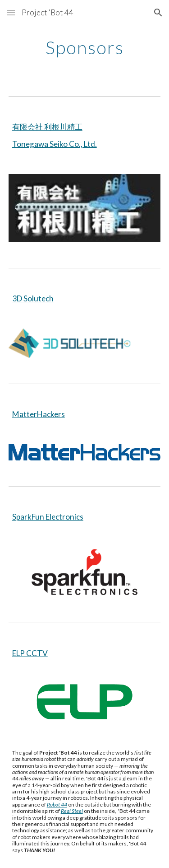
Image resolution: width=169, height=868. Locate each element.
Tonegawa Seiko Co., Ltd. (55, 144)
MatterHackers (39, 414)
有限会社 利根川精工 (47, 127)
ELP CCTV (30, 653)
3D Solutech (33, 298)
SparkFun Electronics (48, 517)
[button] (11, 12)
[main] (85, 47)
